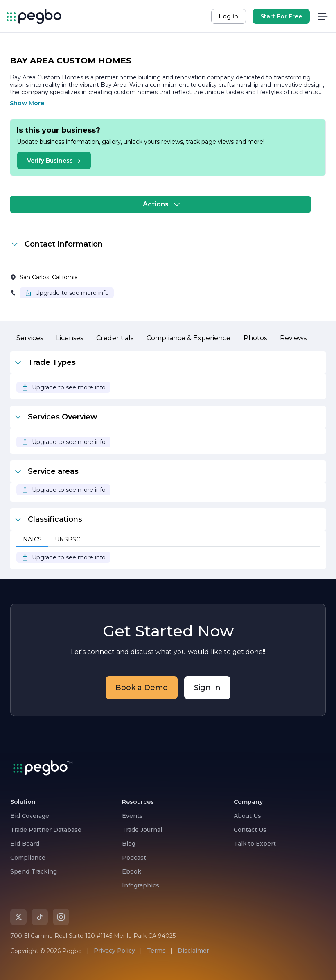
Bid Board (25, 844)
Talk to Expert (255, 844)
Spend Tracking (34, 871)
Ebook (132, 871)
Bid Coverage (30, 816)
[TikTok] (40, 917)
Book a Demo (142, 688)
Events (132, 816)
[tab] (30, 339)
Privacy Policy (114, 951)
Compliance (28, 858)
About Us (247, 816)
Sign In (207, 688)
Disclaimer (193, 951)
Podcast (134, 858)
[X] (18, 917)
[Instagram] (61, 917)
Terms (156, 951)
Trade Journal (142, 830)
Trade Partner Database (46, 830)
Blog (129, 844)
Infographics (141, 885)
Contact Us (250, 830)
